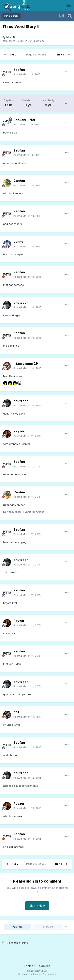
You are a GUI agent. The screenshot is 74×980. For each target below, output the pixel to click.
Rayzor (19, 431)
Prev (13, 55)
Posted (27, 74)
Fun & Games (36, 41)
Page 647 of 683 (37, 55)
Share (18, 927)
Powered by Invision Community (37, 974)
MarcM (11, 37)
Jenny (18, 242)
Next (61, 55)
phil (16, 712)
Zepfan (19, 70)
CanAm (19, 181)
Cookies (45, 966)
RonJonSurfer (24, 120)
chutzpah (21, 303)
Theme (30, 966)
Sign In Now (37, 906)
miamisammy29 (26, 363)
